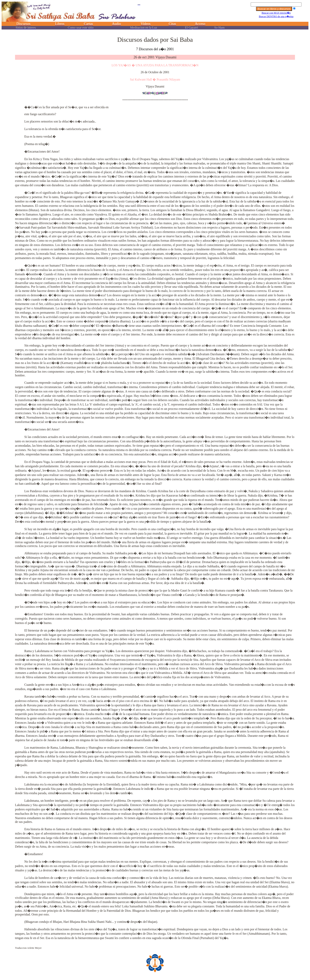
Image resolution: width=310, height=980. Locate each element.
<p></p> (155, 17)
